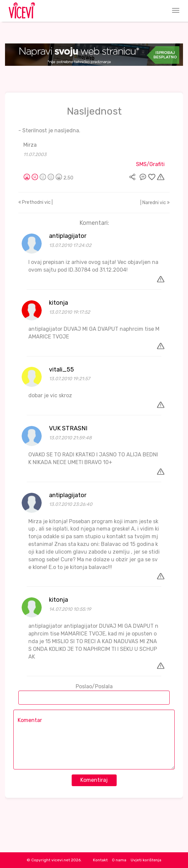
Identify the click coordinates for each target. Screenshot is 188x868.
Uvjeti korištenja (146, 860)
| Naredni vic (155, 203)
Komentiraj (94, 780)
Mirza (30, 145)
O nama (119, 860)
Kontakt (100, 860)
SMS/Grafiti (150, 164)
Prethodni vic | (35, 202)
